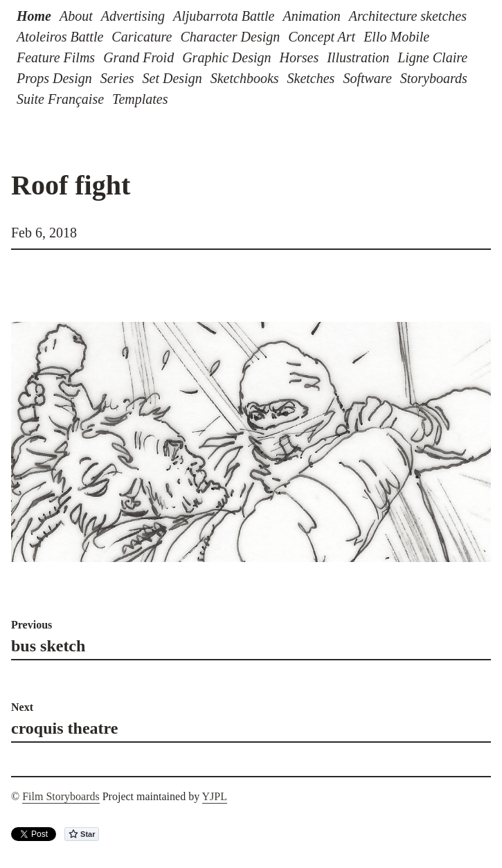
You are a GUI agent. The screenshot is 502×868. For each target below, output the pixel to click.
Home (34, 16)
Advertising (133, 16)
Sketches (311, 78)
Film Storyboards (61, 796)
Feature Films (56, 57)
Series (117, 78)
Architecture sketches (408, 16)
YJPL (215, 796)
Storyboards (434, 78)
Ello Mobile (396, 37)
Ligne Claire (432, 57)
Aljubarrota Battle (224, 16)
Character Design (230, 37)
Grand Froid (138, 57)
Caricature (142, 37)
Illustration (358, 57)
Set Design (172, 78)
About (76, 16)
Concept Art (322, 37)
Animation (311, 16)
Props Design (54, 78)
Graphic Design (226, 57)
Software (367, 78)
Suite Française (60, 99)
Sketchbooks (245, 78)
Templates (140, 99)
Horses (299, 57)
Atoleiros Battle (60, 37)
